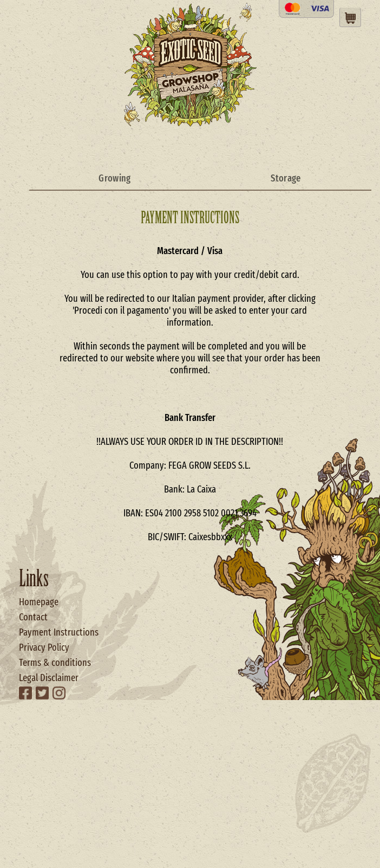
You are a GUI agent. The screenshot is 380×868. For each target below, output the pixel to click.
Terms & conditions (55, 663)
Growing (114, 178)
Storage (286, 178)
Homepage (39, 602)
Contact (33, 617)
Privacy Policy (44, 647)
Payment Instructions (59, 632)
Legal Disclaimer (49, 678)
